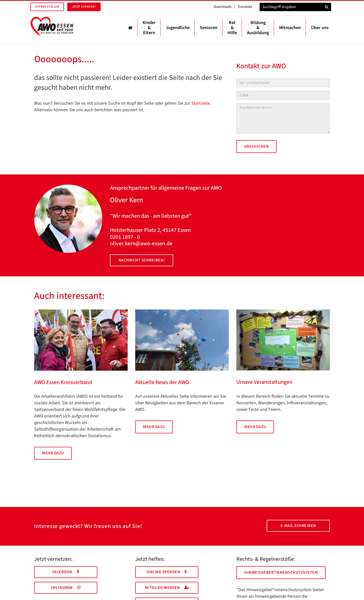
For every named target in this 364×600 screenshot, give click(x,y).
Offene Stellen (47, 7)
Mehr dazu (53, 453)
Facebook (66, 572)
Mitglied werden (167, 588)
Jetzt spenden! (84, 7)
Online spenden (167, 572)
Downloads (222, 7)
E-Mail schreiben (298, 526)
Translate (245, 7)
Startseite (201, 103)
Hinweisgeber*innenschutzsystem (281, 572)
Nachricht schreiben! (142, 260)
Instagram (66, 588)
